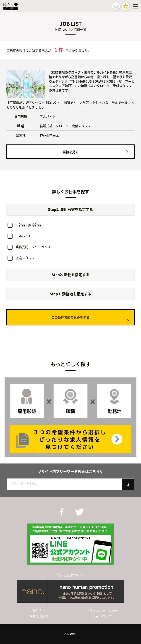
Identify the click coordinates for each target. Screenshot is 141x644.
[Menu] (136, 6)
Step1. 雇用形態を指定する (70, 209)
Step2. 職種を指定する (70, 275)
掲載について (39, 616)
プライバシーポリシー (102, 610)
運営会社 (39, 610)
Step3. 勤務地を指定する (70, 294)
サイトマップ (102, 616)
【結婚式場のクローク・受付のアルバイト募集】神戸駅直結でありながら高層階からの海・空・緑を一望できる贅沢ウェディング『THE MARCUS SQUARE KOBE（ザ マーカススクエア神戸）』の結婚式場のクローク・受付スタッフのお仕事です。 (92, 81)
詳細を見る (70, 152)
